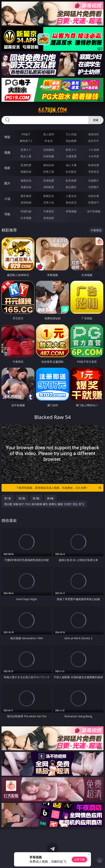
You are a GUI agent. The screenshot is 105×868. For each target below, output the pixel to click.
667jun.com (52, 110)
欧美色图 (71, 180)
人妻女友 (71, 196)
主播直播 (71, 156)
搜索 (96, 120)
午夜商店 (49, 211)
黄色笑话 (71, 202)
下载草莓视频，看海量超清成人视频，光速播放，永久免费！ (59, 488)
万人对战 (71, 134)
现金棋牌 (71, 141)
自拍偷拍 (49, 150)
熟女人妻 (26, 156)
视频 (7, 152)
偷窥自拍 (26, 180)
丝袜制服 (49, 156)
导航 (7, 214)
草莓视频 (71, 211)
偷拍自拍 (49, 165)
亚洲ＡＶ (26, 150)
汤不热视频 (94, 211)
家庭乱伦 (49, 196)
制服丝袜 (26, 172)
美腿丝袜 (26, 187)
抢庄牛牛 (94, 141)
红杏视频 (26, 218)
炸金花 (49, 141)
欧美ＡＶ (71, 150)
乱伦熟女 (71, 172)
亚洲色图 (49, 180)
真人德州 (49, 134)
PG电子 (26, 134)
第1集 (8, 498)
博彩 (7, 137)
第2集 (22, 498)
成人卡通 (71, 165)
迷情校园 (26, 202)
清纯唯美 (49, 187)
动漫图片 (94, 180)
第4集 (50, 498)
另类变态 (94, 172)
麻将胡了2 (26, 141)
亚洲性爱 (26, 165)
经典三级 (49, 172)
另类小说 (49, 202)
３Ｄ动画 (94, 150)
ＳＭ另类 (94, 156)
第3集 (36, 498)
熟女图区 (71, 187)
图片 (7, 183)
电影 (7, 168)
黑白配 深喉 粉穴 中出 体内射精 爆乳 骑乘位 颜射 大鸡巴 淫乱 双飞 (44, 504)
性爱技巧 (94, 202)
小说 (7, 199)
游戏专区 (94, 134)
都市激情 (26, 196)
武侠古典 (94, 196)
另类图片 (94, 187)
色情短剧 (49, 218)
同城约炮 (26, 211)
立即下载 (79, 859)
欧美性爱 (94, 165)
